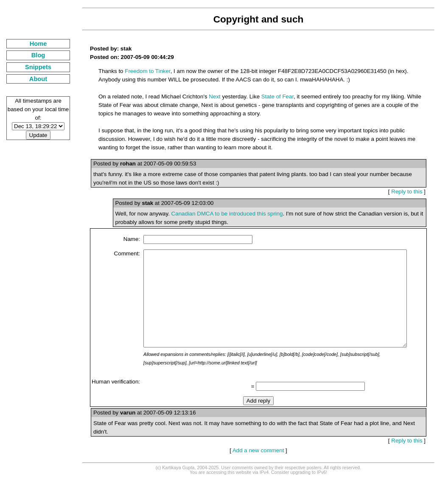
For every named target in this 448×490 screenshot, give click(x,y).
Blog (33, 55)
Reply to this (410, 192)
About (33, 79)
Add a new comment (255, 461)
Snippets (33, 67)
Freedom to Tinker (137, 71)
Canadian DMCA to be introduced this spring (217, 214)
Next (204, 97)
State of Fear (267, 97)
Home (33, 44)
